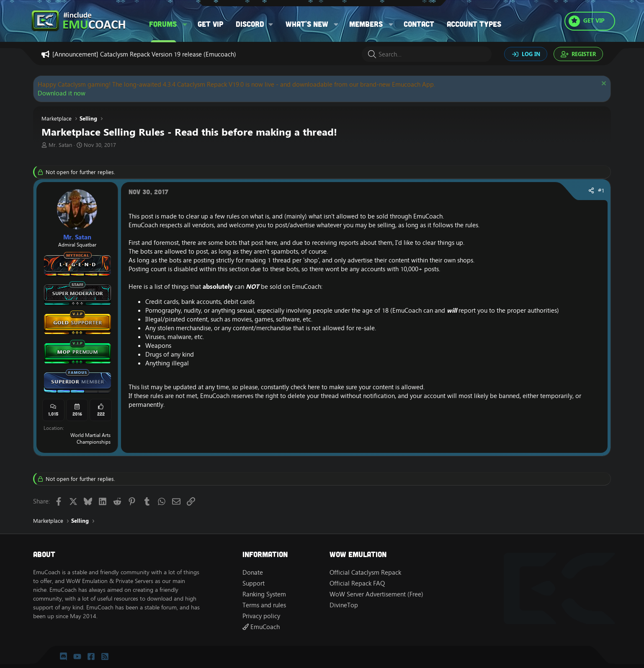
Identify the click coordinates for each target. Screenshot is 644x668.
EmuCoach (261, 627)
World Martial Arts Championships (90, 439)
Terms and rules (264, 605)
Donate (253, 572)
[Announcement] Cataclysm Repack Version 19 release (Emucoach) (144, 54)
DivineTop (344, 605)
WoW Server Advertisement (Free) (376, 594)
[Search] (427, 54)
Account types (474, 24)
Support (254, 583)
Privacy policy (261, 616)
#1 (601, 190)
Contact (419, 24)
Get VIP (210, 24)
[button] (185, 24)
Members (366, 24)
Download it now (62, 93)
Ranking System (264, 594)
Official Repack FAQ (357, 583)
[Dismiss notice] (603, 84)
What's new (307, 24)
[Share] (591, 191)
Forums (163, 24)
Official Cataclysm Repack (365, 572)
